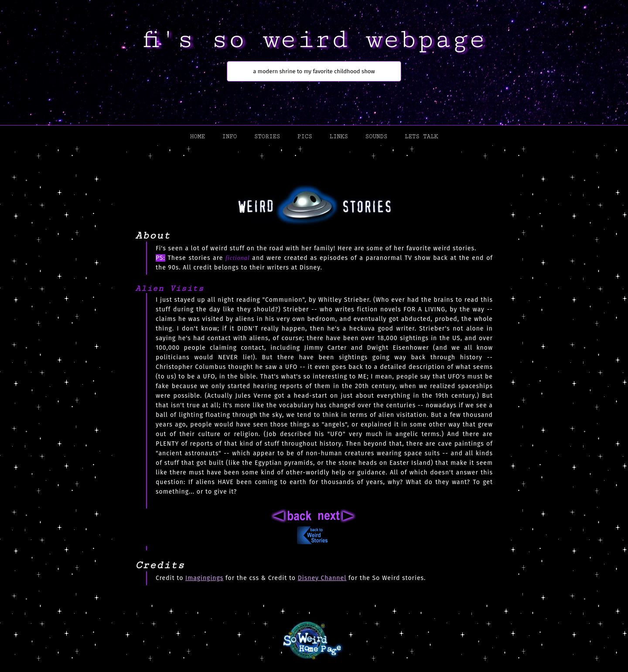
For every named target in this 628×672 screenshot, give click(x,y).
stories (267, 136)
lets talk (421, 136)
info (229, 136)
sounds (376, 136)
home (198, 136)
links (338, 136)
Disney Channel (322, 578)
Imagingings (204, 578)
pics (305, 136)
